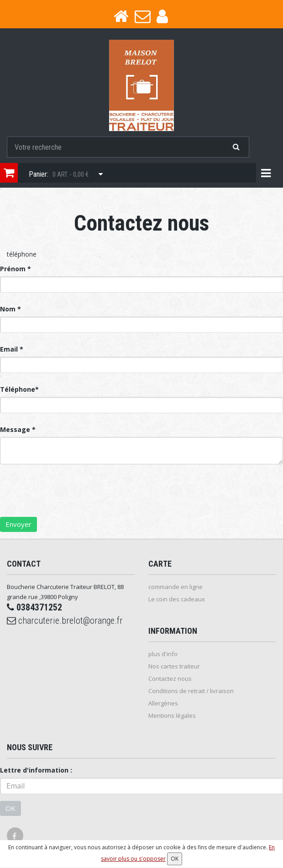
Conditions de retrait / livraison (191, 691)
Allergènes (163, 703)
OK (10, 808)
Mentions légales (172, 715)
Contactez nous (170, 679)
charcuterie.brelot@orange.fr (65, 621)
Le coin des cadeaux (177, 599)
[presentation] (69, 499)
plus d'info (163, 654)
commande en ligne (176, 587)
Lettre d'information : (36, 770)
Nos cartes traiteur (174, 666)
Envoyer (18, 524)
